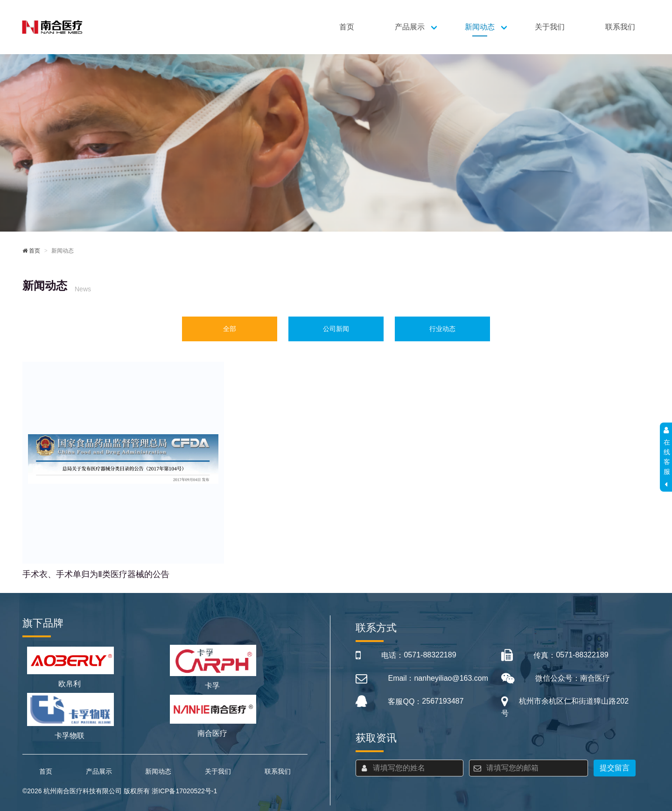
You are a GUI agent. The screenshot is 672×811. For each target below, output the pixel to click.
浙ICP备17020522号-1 (184, 791)
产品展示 (410, 27)
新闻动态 (480, 27)
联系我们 (620, 27)
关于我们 (550, 27)
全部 (230, 329)
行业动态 (442, 329)
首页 (347, 27)
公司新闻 (336, 329)
